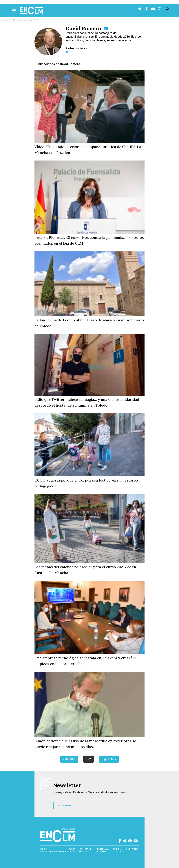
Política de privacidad (85, 850)
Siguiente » (109, 759)
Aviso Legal (72, 850)
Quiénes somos (118, 850)
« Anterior (69, 759)
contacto (132, 849)
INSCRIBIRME (64, 806)
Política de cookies (104, 850)
